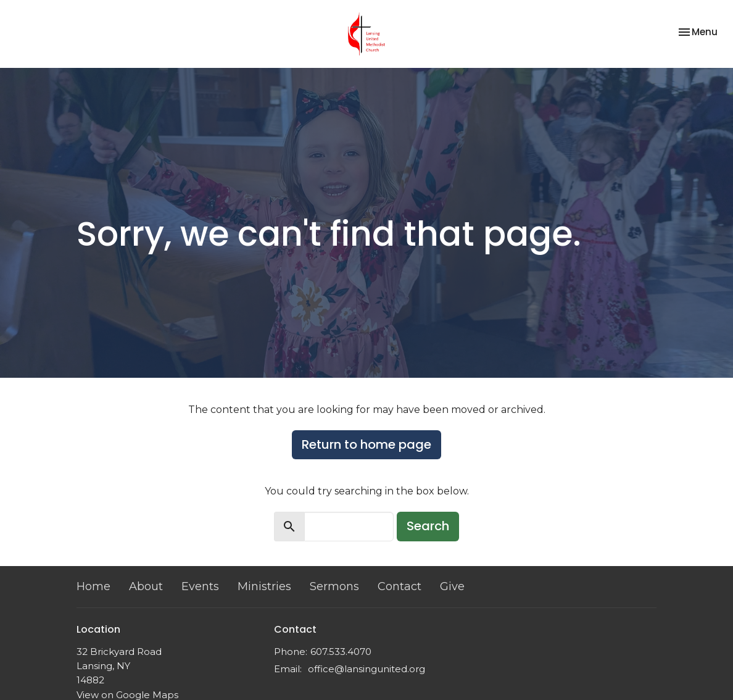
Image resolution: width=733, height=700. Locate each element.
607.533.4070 (341, 652)
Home (93, 586)
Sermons (334, 586)
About (146, 586)
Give (452, 586)
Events (200, 586)
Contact (400, 586)
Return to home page (366, 444)
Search (428, 526)
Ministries (264, 586)
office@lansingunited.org (366, 669)
